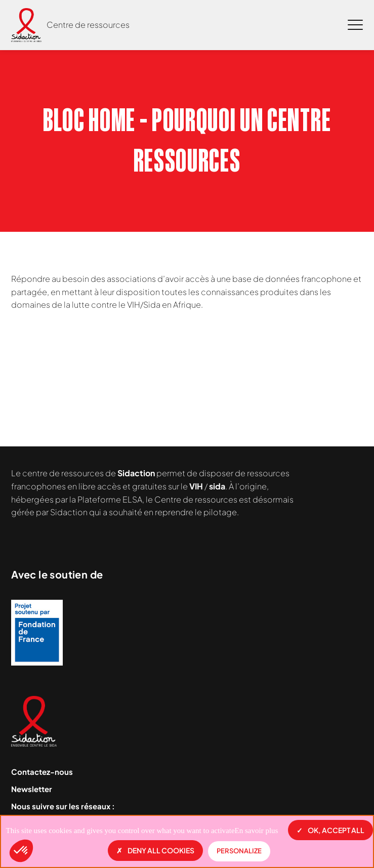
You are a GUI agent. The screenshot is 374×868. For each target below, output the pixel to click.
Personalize (239, 851)
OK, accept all (330, 830)
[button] (21, 851)
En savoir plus (257, 831)
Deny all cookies (155, 850)
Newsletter (32, 789)
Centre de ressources (88, 25)
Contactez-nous (42, 772)
